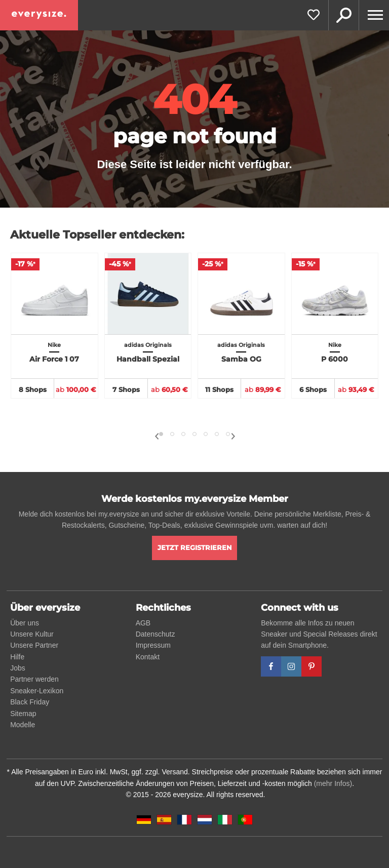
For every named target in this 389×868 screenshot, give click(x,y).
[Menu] (374, 15)
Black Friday (30, 702)
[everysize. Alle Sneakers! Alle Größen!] (39, 15)
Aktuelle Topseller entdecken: (97, 235)
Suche (343, 15)
